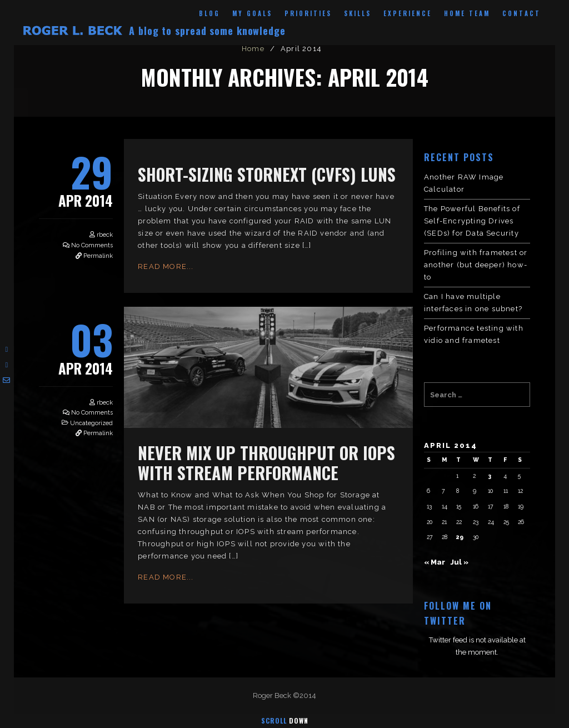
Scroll (285, 720)
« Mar (435, 562)
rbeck (105, 235)
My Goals (252, 13)
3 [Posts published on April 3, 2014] (490, 476)
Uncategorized (91, 423)
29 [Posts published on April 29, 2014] (460, 537)
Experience (408, 13)
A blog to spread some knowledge (207, 31)
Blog (209, 13)
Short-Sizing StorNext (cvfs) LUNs (267, 174)
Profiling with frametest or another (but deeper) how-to (476, 265)
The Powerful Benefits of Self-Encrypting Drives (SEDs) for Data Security (472, 221)
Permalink (98, 256)
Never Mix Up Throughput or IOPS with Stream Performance (266, 463)
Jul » (459, 562)
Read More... (166, 266)
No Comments (92, 245)
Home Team (467, 13)
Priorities (308, 13)
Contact (521, 13)
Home (253, 49)
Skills (358, 13)
